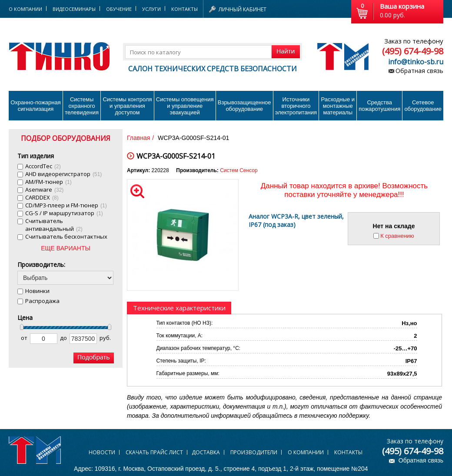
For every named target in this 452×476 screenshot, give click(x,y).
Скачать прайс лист (154, 452)
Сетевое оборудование (423, 106)
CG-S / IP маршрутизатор (64, 213)
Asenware (44, 190)
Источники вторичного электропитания (296, 106)
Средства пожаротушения (379, 106)
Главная (138, 138)
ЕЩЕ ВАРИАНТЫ (66, 248)
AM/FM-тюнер (48, 182)
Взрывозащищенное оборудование (244, 106)
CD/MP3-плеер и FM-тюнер (66, 205)
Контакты (184, 9)
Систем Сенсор (239, 170)
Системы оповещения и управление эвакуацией (185, 106)
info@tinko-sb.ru (416, 62)
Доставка (206, 452)
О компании (306, 452)
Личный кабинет (243, 9)
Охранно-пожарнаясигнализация (36, 106)
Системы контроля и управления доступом (127, 106)
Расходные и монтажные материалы (338, 106)
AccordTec (43, 166)
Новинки (37, 291)
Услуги (151, 9)
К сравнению (397, 236)
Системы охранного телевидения (82, 106)
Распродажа (42, 301)
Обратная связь (419, 71)
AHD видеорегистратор (63, 174)
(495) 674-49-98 (413, 51)
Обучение (119, 9)
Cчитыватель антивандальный (54, 225)
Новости (102, 452)
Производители (254, 452)
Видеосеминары (74, 9)
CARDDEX (42, 197)
